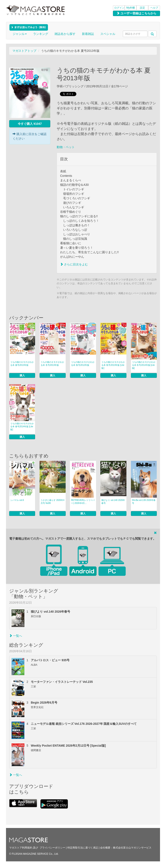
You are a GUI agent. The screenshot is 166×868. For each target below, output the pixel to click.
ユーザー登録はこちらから (136, 13)
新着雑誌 (88, 34)
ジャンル (20, 34)
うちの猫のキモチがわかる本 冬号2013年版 (52, 364)
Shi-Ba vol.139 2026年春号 (144, 502)
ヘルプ (154, 8)
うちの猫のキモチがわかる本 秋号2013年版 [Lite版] (113, 365)
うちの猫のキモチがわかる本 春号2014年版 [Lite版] (22, 427)
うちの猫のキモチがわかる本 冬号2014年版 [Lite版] (144, 365)
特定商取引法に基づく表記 (83, 848)
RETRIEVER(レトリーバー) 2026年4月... (83, 502)
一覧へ (16, 636)
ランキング (41, 34)
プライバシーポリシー (52, 848)
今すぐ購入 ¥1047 (30, 124)
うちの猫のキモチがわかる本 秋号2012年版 (83, 364)
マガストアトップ (24, 51)
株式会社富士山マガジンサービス (132, 848)
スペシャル (108, 34)
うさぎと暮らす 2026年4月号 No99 (53, 502)
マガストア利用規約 (21, 848)
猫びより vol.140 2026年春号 (113, 502)
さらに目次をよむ (74, 264)
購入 (22, 375)
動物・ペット (66, 147)
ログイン (119, 8)
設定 (142, 8)
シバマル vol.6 (17, 500)
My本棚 (131, 8)
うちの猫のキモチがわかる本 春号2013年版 (22, 364)
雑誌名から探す (65, 34)
